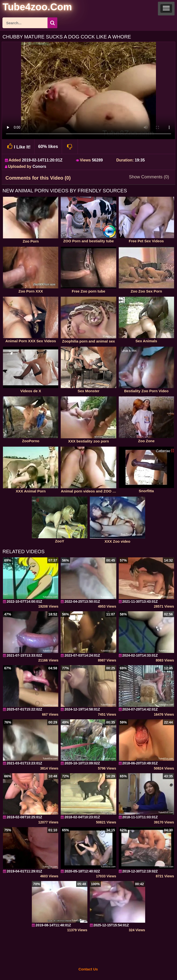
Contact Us (88, 969)
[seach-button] (52, 23)
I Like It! (18, 146)
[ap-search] (30, 23)
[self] (29, 8)
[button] (166, 9)
